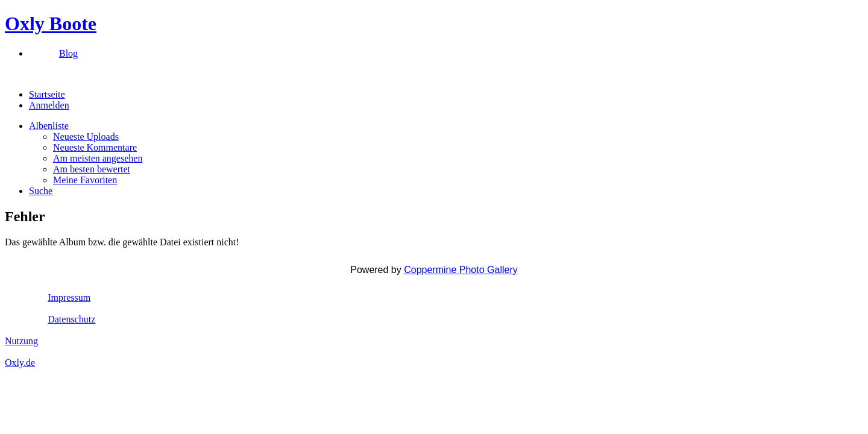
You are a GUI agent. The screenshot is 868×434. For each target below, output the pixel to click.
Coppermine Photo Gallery (461, 270)
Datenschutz (71, 319)
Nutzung (21, 341)
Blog (68, 53)
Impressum (69, 297)
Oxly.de (20, 363)
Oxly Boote (51, 24)
